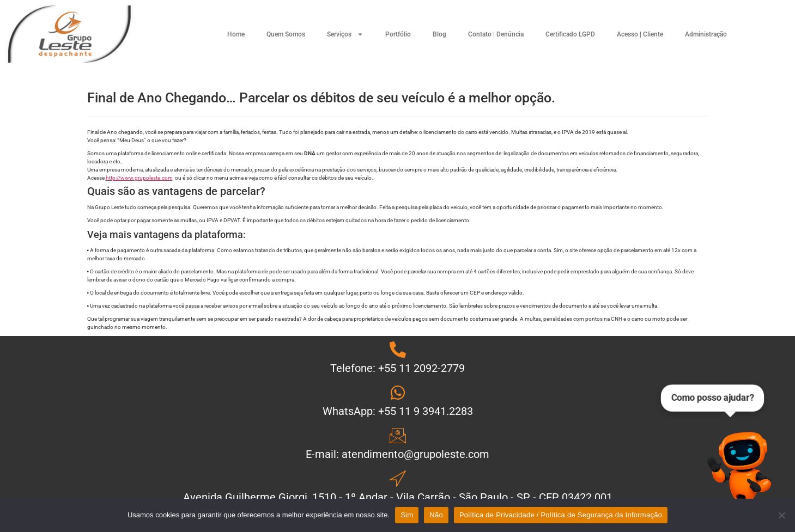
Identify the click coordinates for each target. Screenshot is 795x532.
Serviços (345, 34)
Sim (407, 515)
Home (236, 34)
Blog (439, 34)
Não (436, 515)
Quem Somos (286, 34)
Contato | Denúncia (496, 34)
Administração (706, 34)
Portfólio (398, 34)
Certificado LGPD (570, 34)
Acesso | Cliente (640, 34)
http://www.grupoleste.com (139, 178)
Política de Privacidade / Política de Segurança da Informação (561, 515)
